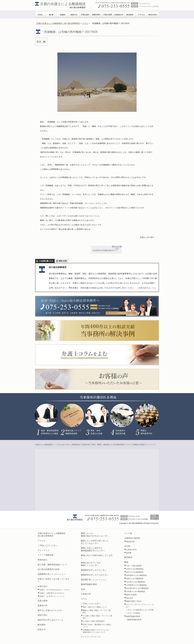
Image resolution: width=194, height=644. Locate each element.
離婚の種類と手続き (134, 601)
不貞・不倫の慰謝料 (134, 566)
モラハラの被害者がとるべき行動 (141, 610)
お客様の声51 (131, 550)
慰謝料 (63, 15)
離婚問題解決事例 (89, 584)
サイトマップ (150, 445)
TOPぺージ (40, 15)
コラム (84, 599)
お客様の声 (119, 15)
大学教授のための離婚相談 (136, 585)
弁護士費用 (108, 15)
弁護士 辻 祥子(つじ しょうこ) (52, 596)
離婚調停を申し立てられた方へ (95, 575)
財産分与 (74, 15)
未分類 (127, 546)
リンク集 (128, 533)
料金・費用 (96, 445)
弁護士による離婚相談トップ (46, 445)
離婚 (51, 15)
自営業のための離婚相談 (136, 591)
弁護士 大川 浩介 (147, 237)
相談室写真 (130, 542)
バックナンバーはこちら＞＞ (104, 250)
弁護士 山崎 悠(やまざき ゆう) (52, 593)
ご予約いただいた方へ (48, 546)
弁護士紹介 (85, 15)
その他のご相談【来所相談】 (94, 621)
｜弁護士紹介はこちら (146, 288)
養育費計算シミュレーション (94, 580)
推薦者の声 (43, 606)
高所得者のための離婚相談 (136, 575)
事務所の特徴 (138, 445)
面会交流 (130, 598)
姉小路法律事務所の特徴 (48, 569)
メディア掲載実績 (46, 555)
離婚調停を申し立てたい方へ (94, 570)
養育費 (129, 553)
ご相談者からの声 (109, 445)
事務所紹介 (97, 15)
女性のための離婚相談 (135, 569)
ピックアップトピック (91, 637)
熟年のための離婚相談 (135, 572)
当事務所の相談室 (132, 538)
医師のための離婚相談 (135, 579)
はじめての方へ (65, 445)
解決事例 (130, 15)
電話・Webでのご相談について (95, 607)
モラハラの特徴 (134, 613)
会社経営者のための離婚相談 (137, 588)
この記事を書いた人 (46, 261)
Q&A (83, 589)
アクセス (141, 15)
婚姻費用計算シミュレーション (51, 574)
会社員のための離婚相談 (136, 582)
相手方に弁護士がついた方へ (50, 610)
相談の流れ (153, 15)
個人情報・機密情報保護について (52, 565)
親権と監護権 (131, 595)
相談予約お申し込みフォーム (50, 620)
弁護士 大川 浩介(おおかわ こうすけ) (54, 590)
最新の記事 (63, 261)
